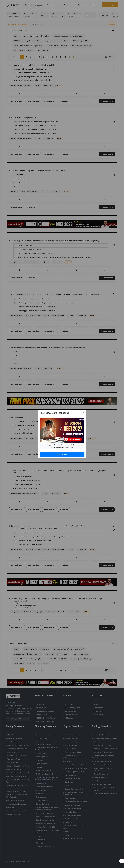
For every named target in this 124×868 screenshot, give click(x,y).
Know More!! (62, 454)
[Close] (84, 412)
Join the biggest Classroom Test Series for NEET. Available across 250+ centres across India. (62, 446)
